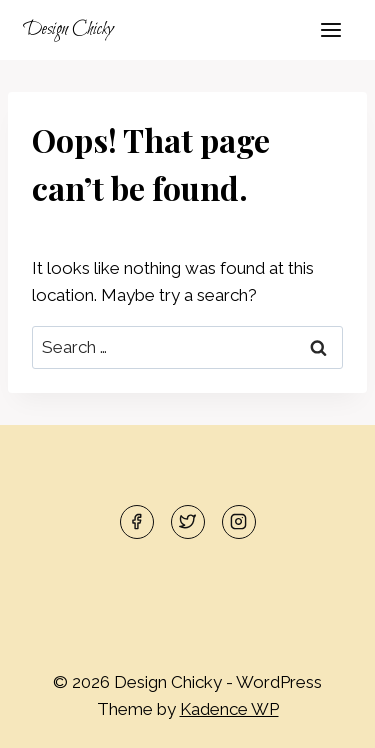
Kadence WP (229, 709)
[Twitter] (188, 522)
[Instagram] (239, 522)
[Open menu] (330, 29)
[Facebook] (137, 522)
